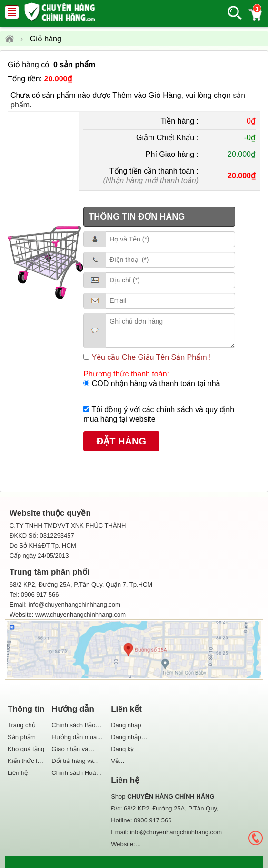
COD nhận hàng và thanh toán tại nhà (155, 383)
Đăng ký (122, 749)
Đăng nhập (126, 725)
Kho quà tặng (26, 749)
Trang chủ (22, 725)
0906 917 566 (153, 820)
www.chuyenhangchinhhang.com (80, 614)
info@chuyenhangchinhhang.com (176, 832)
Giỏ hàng (46, 39)
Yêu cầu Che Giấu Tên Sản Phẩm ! (150, 357)
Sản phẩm (22, 737)
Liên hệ (18, 773)
